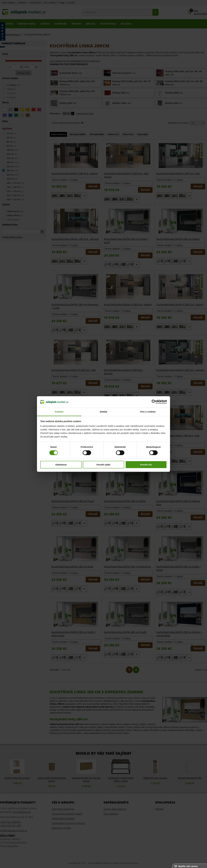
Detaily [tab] (103, 412)
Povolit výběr (103, 465)
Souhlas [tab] (59, 412)
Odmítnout (61, 465)
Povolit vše (146, 465)
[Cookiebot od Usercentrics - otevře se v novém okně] (154, 402)
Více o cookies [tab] (148, 412)
